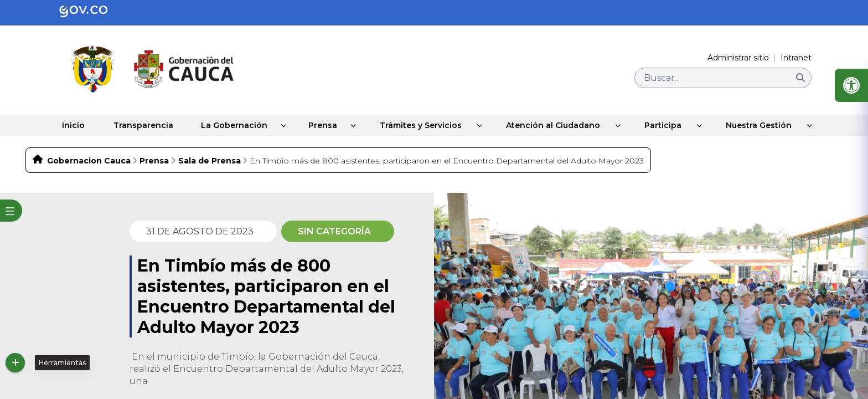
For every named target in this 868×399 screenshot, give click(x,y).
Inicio (69, 125)
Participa (667, 125)
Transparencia (141, 125)
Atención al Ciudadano (557, 125)
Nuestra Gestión (763, 125)
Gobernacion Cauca (89, 160)
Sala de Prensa (210, 160)
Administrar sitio (738, 58)
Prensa (325, 125)
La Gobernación (234, 125)
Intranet (796, 58)
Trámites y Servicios (425, 125)
